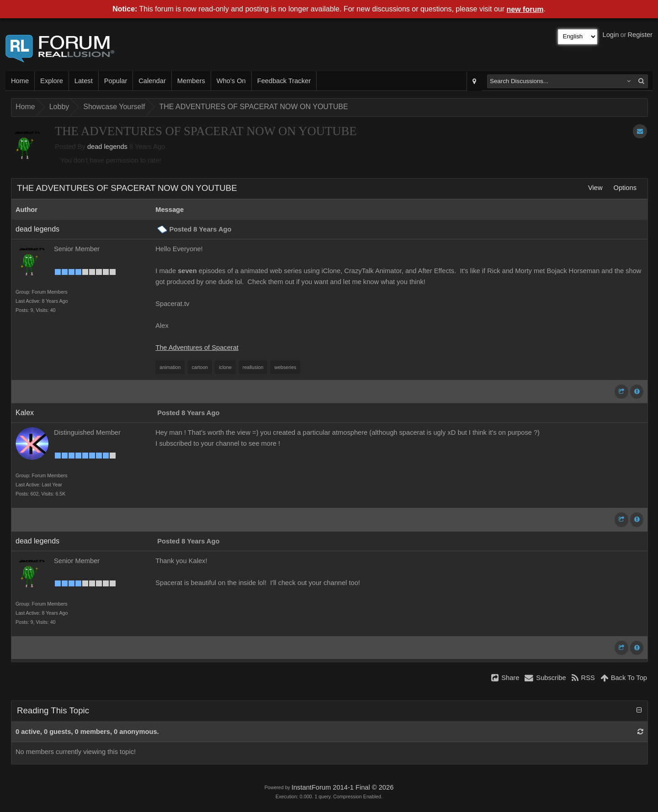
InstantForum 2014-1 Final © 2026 (342, 787)
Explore (52, 81)
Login (611, 35)
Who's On (231, 81)
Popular (116, 81)
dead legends (107, 147)
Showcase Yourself (114, 107)
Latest (84, 81)
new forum (525, 9)
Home (20, 81)
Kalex (25, 413)
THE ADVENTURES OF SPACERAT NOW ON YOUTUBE (253, 107)
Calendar (152, 81)
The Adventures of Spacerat (197, 348)
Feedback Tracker (284, 81)
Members (191, 81)
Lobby (59, 107)
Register (640, 35)
